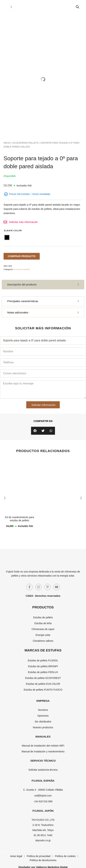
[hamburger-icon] (11, 7)
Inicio (7, 143)
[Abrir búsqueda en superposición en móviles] (77, 7)
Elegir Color (13, 230)
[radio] (7, 237)
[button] (35, 431)
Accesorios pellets (25, 143)
